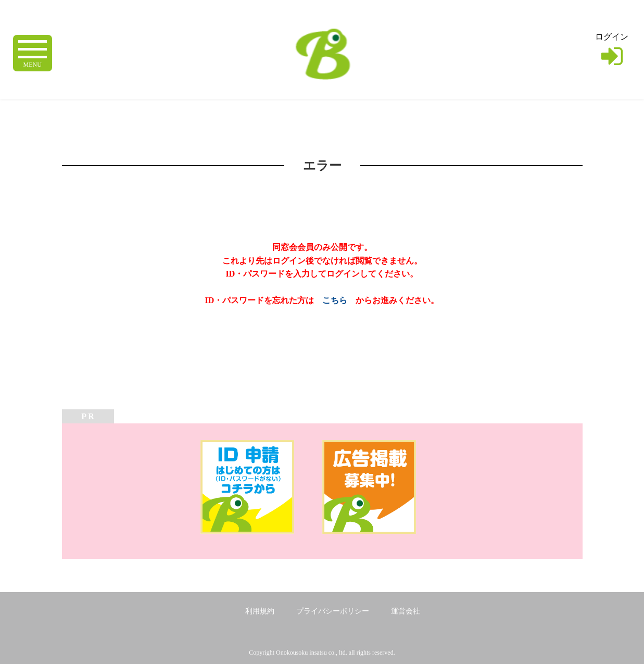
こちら (335, 300)
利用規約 (260, 611)
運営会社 (406, 611)
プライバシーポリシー (333, 611)
